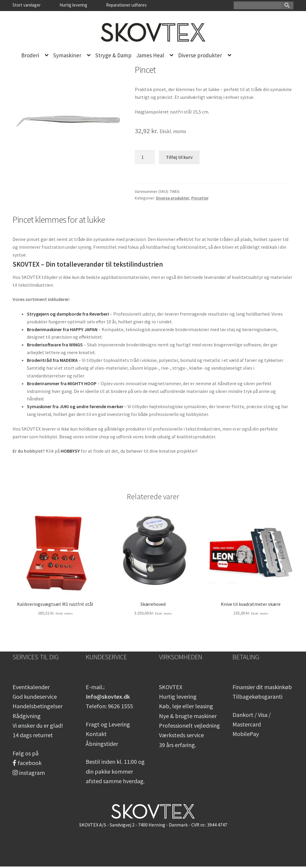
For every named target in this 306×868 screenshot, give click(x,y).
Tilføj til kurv (179, 157)
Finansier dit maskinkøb (262, 687)
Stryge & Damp (113, 55)
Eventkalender (31, 687)
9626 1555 (120, 706)
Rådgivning (27, 716)
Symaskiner (67, 55)
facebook (27, 763)
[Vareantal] (145, 157)
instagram (29, 773)
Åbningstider (102, 744)
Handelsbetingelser (38, 706)
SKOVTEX (171, 687)
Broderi (30, 55)
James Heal (150, 55)
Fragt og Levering (108, 724)
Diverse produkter (200, 55)
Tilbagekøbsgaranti (257, 696)
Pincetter (200, 198)
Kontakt (96, 734)
